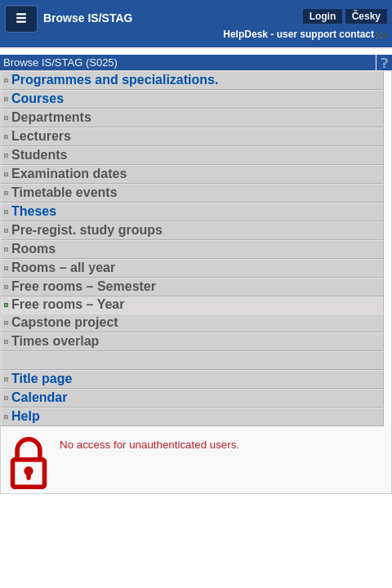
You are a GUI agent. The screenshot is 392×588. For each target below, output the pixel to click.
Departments (51, 117)
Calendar (39, 397)
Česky (366, 16)
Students (39, 155)
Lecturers (41, 136)
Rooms (33, 249)
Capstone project (65, 322)
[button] (21, 19)
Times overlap (55, 341)
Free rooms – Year (68, 305)
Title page (42, 379)
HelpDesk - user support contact (298, 34)
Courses (38, 98)
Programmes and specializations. (115, 80)
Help (26, 416)
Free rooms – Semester (84, 286)
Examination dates (69, 174)
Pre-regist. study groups (87, 230)
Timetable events (65, 192)
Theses (34, 211)
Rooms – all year (63, 267)
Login (323, 16)
